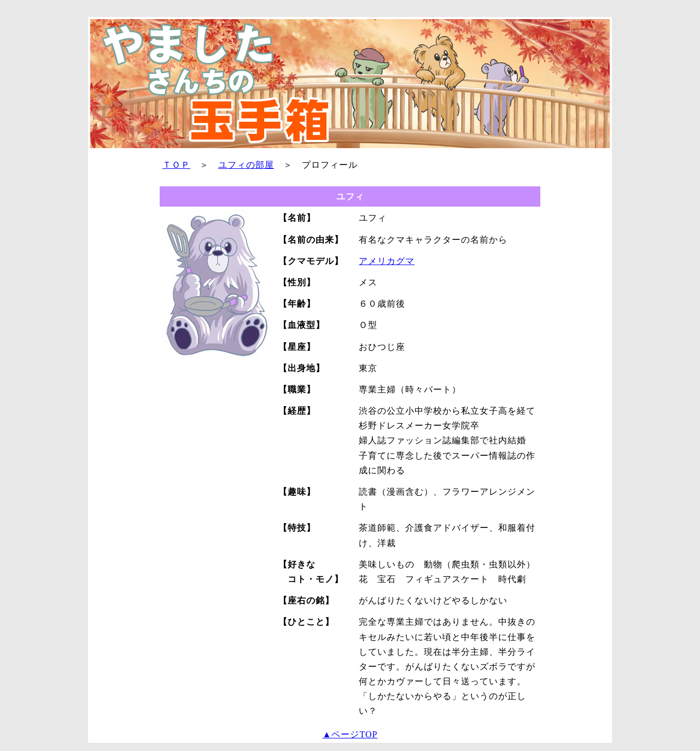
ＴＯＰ (176, 165)
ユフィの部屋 (246, 165)
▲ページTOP (350, 734)
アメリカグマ (387, 261)
